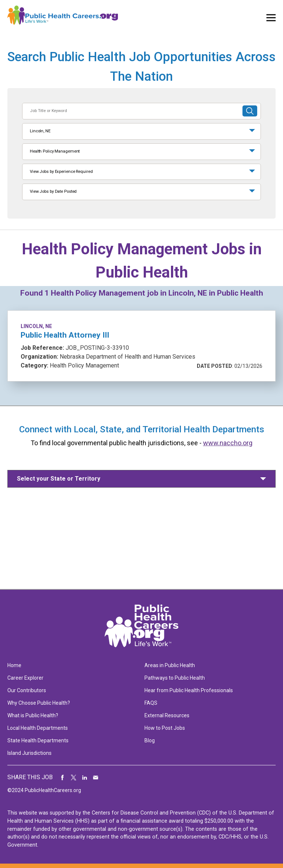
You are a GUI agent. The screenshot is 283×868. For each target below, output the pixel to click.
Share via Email (96, 777)
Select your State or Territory (59, 479)
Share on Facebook (63, 777)
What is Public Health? (33, 715)
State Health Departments (38, 740)
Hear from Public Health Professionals (189, 690)
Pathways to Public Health (175, 678)
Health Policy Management (55, 151)
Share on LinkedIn (85, 777)
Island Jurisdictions (29, 753)
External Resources (167, 715)
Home (14, 665)
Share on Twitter (74, 777)
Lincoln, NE (40, 131)
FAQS (151, 703)
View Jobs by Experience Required (61, 172)
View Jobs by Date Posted (53, 191)
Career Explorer (25, 678)
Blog (150, 740)
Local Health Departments (38, 728)
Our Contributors (27, 690)
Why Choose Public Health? (39, 703)
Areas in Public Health (170, 665)
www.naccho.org (228, 443)
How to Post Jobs (165, 728)
